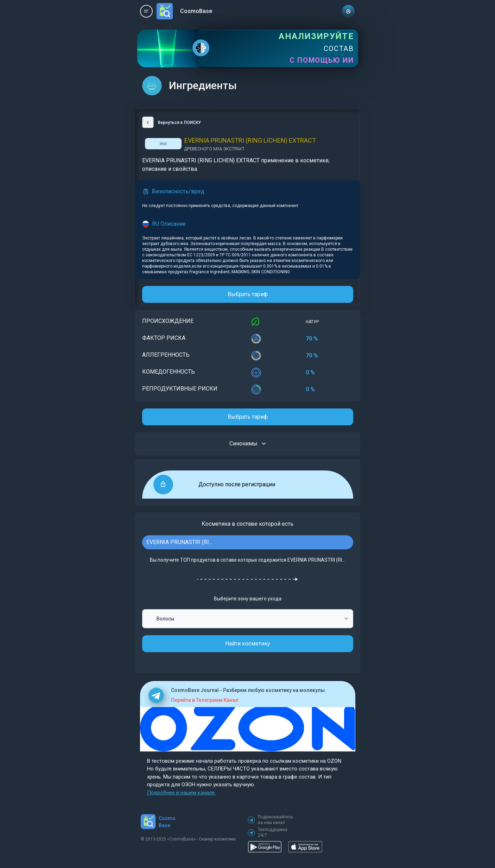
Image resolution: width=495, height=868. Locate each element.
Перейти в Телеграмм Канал (205, 700)
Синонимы (248, 444)
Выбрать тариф (248, 294)
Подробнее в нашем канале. (181, 793)
